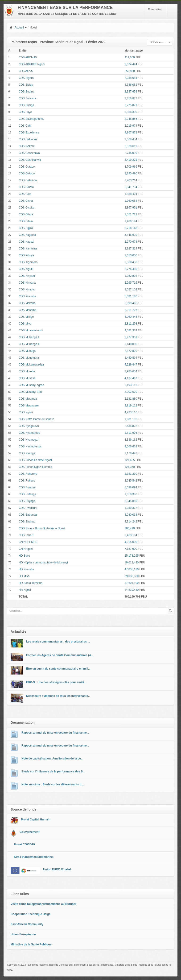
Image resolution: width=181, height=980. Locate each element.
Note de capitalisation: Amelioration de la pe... (52, 759)
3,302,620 (131, 392)
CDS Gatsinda (28, 180)
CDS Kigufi (26, 269)
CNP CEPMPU (28, 542)
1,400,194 (131, 221)
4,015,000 (131, 542)
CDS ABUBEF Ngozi (32, 64)
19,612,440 (132, 562)
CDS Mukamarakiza (31, 365)
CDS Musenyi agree (31, 385)
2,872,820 (131, 351)
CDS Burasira (27, 98)
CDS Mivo (25, 324)
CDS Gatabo (27, 167)
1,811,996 (131, 433)
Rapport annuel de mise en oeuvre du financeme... (55, 733)
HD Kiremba (26, 569)
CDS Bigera (26, 78)
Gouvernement (30, 832)
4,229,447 (131, 365)
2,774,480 (131, 269)
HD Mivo (24, 576)
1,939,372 (131, 508)
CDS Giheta (26, 187)
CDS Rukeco (27, 481)
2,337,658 (131, 92)
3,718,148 (131, 228)
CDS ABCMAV (28, 57)
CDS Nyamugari (29, 440)
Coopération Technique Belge (31, 914)
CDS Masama (27, 310)
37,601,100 (132, 583)
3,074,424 (131, 64)
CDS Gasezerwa (29, 153)
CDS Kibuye (26, 255)
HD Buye (24, 556)
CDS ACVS (26, 71)
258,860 (130, 71)
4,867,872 (131, 133)
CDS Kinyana (27, 283)
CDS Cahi (25, 126)
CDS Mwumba (28, 399)
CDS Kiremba (27, 296)
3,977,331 (131, 337)
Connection (155, 9)
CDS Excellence (29, 133)
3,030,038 (131, 515)
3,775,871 (131, 105)
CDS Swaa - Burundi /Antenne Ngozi (42, 528)
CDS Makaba (27, 303)
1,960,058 (131, 201)
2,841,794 (131, 187)
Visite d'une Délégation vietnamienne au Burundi (43, 904)
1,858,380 (131, 494)
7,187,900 (131, 549)
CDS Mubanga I (29, 337)
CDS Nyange (27, 453)
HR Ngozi (25, 590)
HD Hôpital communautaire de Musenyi (43, 562)
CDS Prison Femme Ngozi (35, 460)
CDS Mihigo (26, 317)
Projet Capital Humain (36, 819)
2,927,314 (131, 249)
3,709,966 (131, 167)
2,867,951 (131, 208)
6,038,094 (131, 487)
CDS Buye (25, 112)
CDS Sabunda (28, 515)
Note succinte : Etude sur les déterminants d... (53, 784)
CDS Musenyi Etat (30, 392)
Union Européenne (23, 934)
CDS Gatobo (27, 173)
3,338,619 (131, 146)
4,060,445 (131, 317)
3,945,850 (131, 501)
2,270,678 (131, 242)
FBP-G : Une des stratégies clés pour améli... (56, 682)
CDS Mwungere (29, 406)
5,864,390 (131, 112)
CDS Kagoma (27, 235)
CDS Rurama (27, 487)
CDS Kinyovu (27, 289)
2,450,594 (131, 358)
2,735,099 (131, 153)
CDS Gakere (27, 146)
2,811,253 (131, 324)
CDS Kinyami (27, 276)
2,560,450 (131, 262)
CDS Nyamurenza (30, 446)
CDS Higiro (26, 228)
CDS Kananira (28, 249)
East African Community (27, 924)
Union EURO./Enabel (57, 869)
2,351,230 (131, 474)
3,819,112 (131, 406)
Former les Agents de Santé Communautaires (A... (60, 655)
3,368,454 (131, 139)
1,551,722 (131, 214)
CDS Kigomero (28, 262)
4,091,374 (131, 330)
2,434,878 (131, 426)
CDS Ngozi (26, 412)
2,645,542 (131, 481)
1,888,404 (131, 194)
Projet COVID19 (24, 844)
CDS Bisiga (26, 85)
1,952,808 (131, 276)
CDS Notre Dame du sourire (36, 419)
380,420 (130, 528)
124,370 (130, 467)
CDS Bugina (26, 92)
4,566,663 (131, 446)
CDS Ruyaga (27, 501)
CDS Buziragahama (31, 119)
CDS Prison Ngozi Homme (35, 467)
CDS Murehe (27, 371)
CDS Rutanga (27, 494)
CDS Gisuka (26, 208)
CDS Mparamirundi (31, 330)
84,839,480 (132, 590)
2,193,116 (131, 385)
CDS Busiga (26, 105)
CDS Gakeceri (28, 139)
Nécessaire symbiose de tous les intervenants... (58, 696)
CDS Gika (25, 194)
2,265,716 (131, 283)
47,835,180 (132, 569)
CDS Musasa (27, 378)
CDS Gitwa (26, 221)
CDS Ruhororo (28, 474)
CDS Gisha (26, 201)
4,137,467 (131, 378)
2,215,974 (131, 126)
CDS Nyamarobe (29, 433)
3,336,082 (131, 85)
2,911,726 (131, 310)
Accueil (16, 28)
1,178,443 (131, 453)
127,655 (130, 460)
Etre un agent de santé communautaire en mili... (58, 669)
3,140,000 (131, 344)
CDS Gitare (26, 214)
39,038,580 (132, 576)
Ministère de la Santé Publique (31, 944)
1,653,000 (131, 255)
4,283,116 (131, 412)
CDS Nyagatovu (29, 426)
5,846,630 (131, 235)
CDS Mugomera (29, 358)
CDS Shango (27, 522)
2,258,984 (131, 78)
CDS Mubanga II (29, 344)
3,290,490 (131, 173)
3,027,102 (131, 289)
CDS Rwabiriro (28, 508)
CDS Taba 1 (26, 535)
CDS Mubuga (27, 351)
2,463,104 (131, 535)
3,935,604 (131, 371)
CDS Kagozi (26, 242)
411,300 (130, 57)
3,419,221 (131, 160)
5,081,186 (131, 296)
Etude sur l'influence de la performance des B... (53, 771)
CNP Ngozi (26, 549)
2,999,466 (131, 303)
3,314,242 (131, 522)
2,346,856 (131, 119)
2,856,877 (131, 98)
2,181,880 (131, 399)
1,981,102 (131, 419)
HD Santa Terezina (31, 583)
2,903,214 (131, 180)
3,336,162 (131, 440)
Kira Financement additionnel (34, 857)
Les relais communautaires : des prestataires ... (58, 642)
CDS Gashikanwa (30, 160)
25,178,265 (132, 556)
